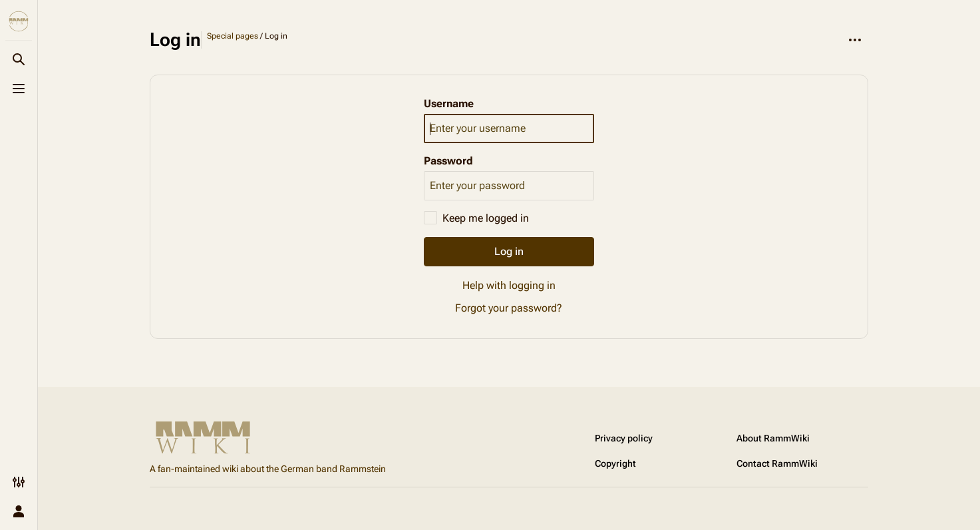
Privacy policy (624, 438)
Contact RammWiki (777, 463)
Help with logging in (509, 285)
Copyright (615, 463)
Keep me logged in (486, 218)
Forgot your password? (509, 308)
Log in (509, 251)
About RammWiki (773, 438)
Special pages (233, 36)
